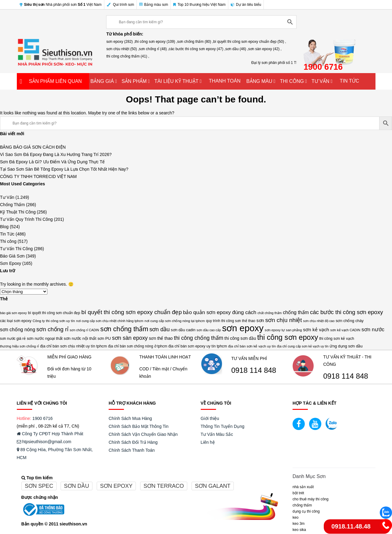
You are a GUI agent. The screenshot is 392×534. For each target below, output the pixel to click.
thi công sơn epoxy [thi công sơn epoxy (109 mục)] (288, 337)
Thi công (8, 241)
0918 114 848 (254, 370)
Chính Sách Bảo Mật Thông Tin (139, 426)
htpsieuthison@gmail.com (44, 442)
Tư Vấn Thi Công (16, 249)
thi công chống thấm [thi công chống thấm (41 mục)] (198, 338)
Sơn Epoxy (11, 263)
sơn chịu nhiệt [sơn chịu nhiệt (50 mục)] (284, 320)
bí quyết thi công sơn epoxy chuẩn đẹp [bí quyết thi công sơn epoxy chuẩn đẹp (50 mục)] (132, 312)
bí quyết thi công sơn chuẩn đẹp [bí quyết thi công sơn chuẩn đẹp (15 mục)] (54, 313)
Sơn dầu (77, 486)
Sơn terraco (164, 486)
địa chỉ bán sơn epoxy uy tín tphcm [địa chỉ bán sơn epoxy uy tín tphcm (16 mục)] (198, 346)
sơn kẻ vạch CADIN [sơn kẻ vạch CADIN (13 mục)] (345, 330)
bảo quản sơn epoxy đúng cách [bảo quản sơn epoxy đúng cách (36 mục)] (220, 312)
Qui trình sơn (120, 5)
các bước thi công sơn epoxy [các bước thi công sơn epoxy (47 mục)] (347, 312)
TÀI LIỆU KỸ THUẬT (176, 81)
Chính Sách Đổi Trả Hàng (133, 442)
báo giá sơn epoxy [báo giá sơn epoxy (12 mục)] (13, 313)
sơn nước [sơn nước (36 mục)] (373, 330)
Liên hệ (208, 442)
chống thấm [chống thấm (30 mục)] (296, 312)
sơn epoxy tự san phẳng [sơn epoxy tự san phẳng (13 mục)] (283, 330)
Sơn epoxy (116, 486)
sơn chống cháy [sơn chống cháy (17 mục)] (350, 321)
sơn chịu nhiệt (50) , (122, 49)
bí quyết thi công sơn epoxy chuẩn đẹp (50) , (250, 42)
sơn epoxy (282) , (120, 42)
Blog (4, 227)
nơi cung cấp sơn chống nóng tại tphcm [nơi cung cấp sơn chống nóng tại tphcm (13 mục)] (175, 321)
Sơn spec (39, 486)
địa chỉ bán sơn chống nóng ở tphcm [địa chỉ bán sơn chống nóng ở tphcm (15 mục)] (138, 346)
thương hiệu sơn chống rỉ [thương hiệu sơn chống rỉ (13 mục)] (19, 346)
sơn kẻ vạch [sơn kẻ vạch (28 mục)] (316, 330)
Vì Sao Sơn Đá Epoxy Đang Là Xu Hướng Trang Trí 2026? (56, 154)
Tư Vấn (7, 197)
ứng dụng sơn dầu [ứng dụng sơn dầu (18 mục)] (346, 346)
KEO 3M (299, 524)
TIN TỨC (349, 81)
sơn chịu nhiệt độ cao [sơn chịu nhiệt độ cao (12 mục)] (319, 321)
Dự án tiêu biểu (246, 5)
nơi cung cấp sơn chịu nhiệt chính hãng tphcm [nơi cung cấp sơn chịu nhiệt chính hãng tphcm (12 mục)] (110, 321)
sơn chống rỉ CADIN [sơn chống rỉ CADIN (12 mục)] (84, 330)
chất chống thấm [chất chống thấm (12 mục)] (269, 313)
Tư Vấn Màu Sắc (217, 434)
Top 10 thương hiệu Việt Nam (199, 5)
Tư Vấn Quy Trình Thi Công (26, 219)
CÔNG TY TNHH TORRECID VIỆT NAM (38, 176)
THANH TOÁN (225, 81)
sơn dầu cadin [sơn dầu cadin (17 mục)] (183, 330)
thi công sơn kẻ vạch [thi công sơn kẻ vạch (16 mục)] (337, 339)
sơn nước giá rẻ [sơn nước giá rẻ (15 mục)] (13, 339)
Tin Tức (7, 234)
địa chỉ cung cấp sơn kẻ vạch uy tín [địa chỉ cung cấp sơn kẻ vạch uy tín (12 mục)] (303, 346)
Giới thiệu (210, 418)
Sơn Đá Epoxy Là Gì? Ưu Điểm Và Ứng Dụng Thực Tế (52, 162)
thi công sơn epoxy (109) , (156, 42)
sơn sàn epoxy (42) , (265, 49)
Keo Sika (299, 530)
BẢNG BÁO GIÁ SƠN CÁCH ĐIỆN (33, 147)
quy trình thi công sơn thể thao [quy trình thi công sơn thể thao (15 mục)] (231, 321)
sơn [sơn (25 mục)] (260, 321)
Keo (295, 517)
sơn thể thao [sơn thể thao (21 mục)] (161, 338)
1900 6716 (43, 418)
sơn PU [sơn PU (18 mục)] (104, 338)
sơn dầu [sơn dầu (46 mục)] (159, 329)
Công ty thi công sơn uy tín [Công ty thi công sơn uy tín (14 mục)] (54, 321)
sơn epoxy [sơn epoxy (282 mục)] (243, 328)
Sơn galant (213, 486)
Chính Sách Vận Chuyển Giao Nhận (143, 434)
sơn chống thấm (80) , (195, 42)
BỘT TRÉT (298, 493)
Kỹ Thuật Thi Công (18, 212)
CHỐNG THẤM (302, 505)
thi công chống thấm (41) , (128, 56)
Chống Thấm (12, 205)
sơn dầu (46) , (237, 49)
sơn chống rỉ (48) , (154, 49)
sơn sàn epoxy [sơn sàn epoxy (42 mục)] (130, 338)
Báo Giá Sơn (12, 256)
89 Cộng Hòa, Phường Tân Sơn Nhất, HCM (55, 454)
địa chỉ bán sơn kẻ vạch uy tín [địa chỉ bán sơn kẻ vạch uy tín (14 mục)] (252, 346)
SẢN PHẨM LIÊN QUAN (56, 81)
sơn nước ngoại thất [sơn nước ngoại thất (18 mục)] (45, 338)
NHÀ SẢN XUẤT (303, 487)
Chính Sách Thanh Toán (132, 450)
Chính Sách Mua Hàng (130, 418)
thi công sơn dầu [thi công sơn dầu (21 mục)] (240, 338)
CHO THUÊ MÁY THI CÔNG (310, 499)
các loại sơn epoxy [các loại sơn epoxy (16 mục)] (16, 321)
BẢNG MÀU (259, 81)
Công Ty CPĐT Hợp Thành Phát (50, 434)
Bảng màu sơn (154, 5)
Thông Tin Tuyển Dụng (223, 426)
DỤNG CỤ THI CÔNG (306, 511)
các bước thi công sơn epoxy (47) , (197, 49)
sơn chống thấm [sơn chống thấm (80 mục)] (124, 329)
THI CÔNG (292, 81)
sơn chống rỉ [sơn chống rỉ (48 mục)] (52, 329)
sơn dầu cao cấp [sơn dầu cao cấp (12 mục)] (209, 330)
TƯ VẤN (320, 81)
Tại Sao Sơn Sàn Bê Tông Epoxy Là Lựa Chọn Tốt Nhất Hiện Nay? (64, 169)
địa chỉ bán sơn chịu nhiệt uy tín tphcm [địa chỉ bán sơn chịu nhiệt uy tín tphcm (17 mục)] (73, 346)
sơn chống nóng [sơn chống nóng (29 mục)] (18, 330)
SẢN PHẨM (134, 81)
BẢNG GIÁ (102, 81)
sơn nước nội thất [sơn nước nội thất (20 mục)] (80, 338)
